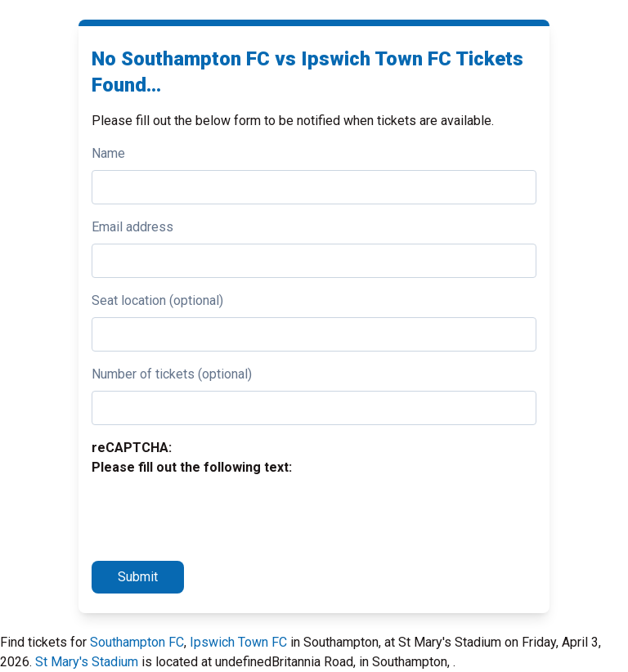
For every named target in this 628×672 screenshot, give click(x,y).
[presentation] (216, 516)
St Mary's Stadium (87, 662)
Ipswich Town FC (238, 642)
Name (108, 153)
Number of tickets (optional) (172, 374)
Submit (138, 577)
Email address (132, 227)
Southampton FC (137, 642)
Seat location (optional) (157, 300)
